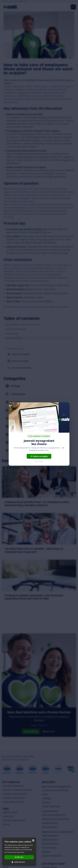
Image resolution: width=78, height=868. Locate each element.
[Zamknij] (12, 405)
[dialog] (19, 852)
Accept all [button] (19, 857)
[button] (19, 862)
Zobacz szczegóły (39, 456)
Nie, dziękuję (39, 461)
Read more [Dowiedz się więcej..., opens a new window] (21, 852)
